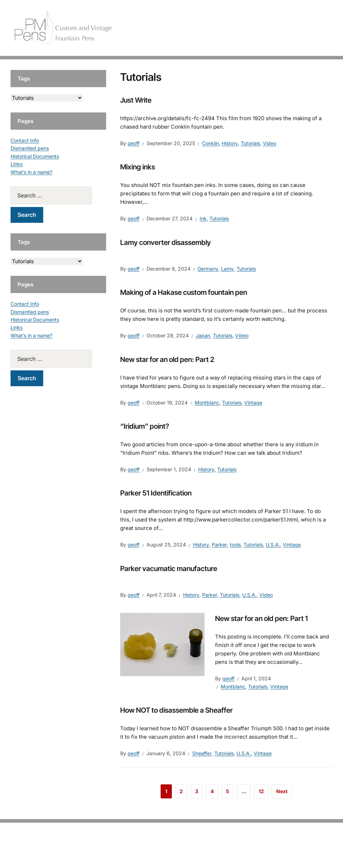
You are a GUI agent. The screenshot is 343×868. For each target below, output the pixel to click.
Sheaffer (202, 753)
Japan (203, 335)
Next (282, 791)
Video (270, 143)
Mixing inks (138, 167)
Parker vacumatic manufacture (169, 569)
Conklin (211, 143)
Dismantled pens (30, 148)
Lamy (227, 269)
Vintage (253, 403)
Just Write (136, 100)
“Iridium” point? (145, 426)
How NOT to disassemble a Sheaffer (176, 710)
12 (261, 791)
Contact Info (25, 140)
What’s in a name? (31, 172)
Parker (219, 545)
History (230, 143)
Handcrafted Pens (231, 28)
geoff (134, 143)
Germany (208, 269)
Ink (203, 218)
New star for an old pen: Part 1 (261, 618)
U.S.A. (273, 545)
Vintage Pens (278, 28)
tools (235, 545)
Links (17, 164)
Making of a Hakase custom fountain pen (184, 292)
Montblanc (207, 403)
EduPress (186, 851)
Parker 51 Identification (156, 493)
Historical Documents (35, 156)
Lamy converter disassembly (166, 242)
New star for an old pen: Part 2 (167, 359)
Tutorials (315, 28)
